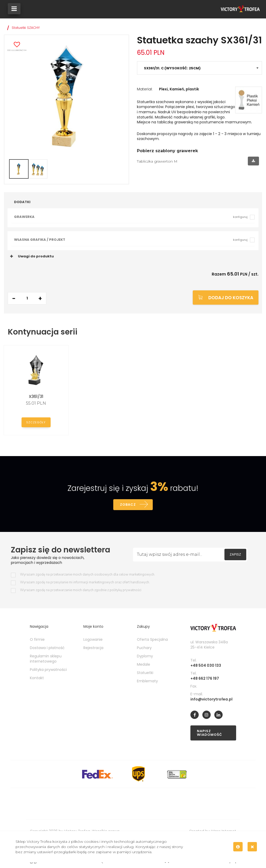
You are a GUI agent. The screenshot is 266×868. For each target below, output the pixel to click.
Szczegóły (36, 422)
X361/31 (36, 396)
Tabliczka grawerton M (157, 161)
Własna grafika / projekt (131, 240)
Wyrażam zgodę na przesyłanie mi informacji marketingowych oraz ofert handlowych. (85, 583)
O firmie (37, 640)
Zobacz (128, 505)
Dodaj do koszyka (231, 298)
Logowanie (93, 640)
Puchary (144, 648)
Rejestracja (93, 648)
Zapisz (235, 555)
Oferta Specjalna (152, 640)
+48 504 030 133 (206, 666)
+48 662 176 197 (205, 679)
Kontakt (37, 678)
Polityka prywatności (48, 670)
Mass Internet (224, 832)
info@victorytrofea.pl (211, 700)
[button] (199, 68)
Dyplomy (145, 657)
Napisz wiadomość (210, 733)
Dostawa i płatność (47, 648)
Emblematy (147, 682)
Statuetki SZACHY (26, 28)
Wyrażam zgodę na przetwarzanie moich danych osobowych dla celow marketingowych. (88, 575)
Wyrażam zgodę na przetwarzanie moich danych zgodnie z (81, 591)
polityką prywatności (125, 591)
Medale (144, 665)
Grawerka (131, 217)
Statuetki (145, 673)
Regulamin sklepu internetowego (46, 659)
